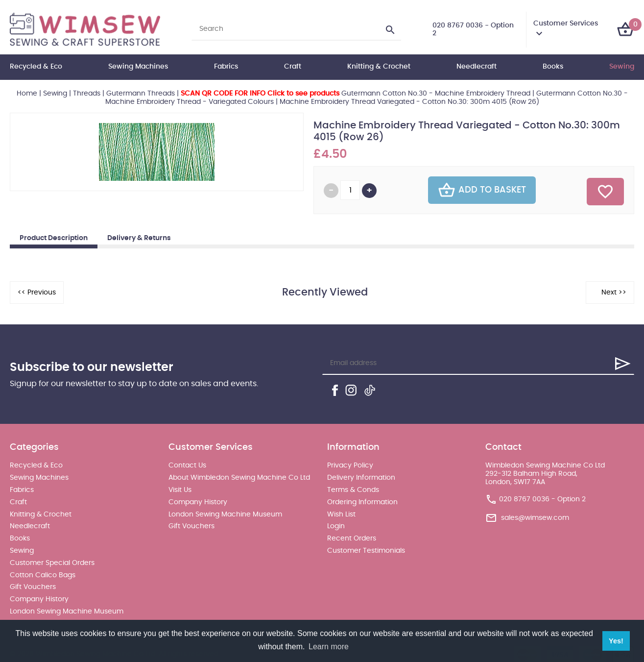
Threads (87, 94)
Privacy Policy (350, 466)
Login (336, 526)
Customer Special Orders (52, 563)
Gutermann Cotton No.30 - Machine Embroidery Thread (356, 94)
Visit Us (180, 490)
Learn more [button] (329, 647)
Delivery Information (361, 478)
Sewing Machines (138, 67)
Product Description (54, 238)
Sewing (622, 67)
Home (27, 94)
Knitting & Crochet (379, 67)
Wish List (341, 515)
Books (553, 67)
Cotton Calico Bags (43, 575)
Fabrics (226, 67)
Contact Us (187, 466)
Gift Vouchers (33, 587)
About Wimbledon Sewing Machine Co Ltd (239, 478)
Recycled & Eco (36, 67)
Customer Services (566, 24)
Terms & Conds (353, 490)
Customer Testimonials (366, 551)
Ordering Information (362, 502)
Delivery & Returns (139, 238)
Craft (293, 67)
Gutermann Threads (141, 94)
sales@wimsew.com (535, 518)
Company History (39, 599)
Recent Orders (352, 539)
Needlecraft (477, 67)
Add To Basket (482, 190)
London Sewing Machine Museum (67, 612)
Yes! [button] (616, 641)
